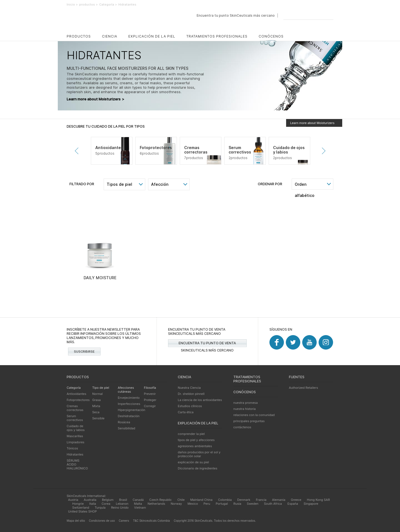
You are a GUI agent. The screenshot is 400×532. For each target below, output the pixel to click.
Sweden (252, 504)
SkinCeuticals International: (86, 496)
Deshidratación (129, 416)
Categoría (74, 388)
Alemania (279, 500)
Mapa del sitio (76, 521)
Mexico (193, 504)
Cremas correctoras (75, 408)
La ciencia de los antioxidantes (200, 400)
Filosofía (150, 388)
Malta (138, 504)
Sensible (98, 418)
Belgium (108, 500)
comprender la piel (191, 434)
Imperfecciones (129, 404)
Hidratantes (75, 454)
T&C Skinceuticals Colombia (152, 521)
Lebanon (122, 504)
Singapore (311, 504)
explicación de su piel (193, 462)
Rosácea (124, 422)
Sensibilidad (127, 428)
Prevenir (78, 151)
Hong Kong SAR (318, 500)
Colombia (225, 500)
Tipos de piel (119, 184)
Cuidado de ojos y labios (76, 428)
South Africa (273, 504)
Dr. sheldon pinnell (191, 394)
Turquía (100, 508)
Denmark (244, 500)
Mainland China (201, 500)
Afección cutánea (160, 186)
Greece (296, 500)
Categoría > (108, 4)
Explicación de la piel (152, 36)
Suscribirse (84, 352)
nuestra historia (244, 409)
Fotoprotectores (78, 400)
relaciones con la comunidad (254, 415)
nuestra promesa (246, 403)
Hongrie (78, 504)
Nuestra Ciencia (189, 388)
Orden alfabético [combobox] (305, 186)
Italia (92, 504)
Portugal (222, 504)
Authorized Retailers (303, 388)
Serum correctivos (75, 418)
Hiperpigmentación (132, 410)
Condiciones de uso (102, 521)
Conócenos (271, 36)
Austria (73, 500)
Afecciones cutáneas (126, 390)
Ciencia (110, 36)
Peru (207, 504)
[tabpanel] (112, 151)
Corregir (150, 406)
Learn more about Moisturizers (95, 99)
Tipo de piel (101, 388)
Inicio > (72, 4)
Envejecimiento (129, 398)
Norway (176, 504)
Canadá (138, 500)
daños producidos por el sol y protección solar (199, 454)
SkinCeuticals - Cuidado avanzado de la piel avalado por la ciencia (106, 20)
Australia (90, 500)
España (293, 504)
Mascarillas (75, 436)
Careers (124, 521)
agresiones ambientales (195, 446)
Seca (96, 412)
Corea (106, 504)
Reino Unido (120, 508)
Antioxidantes (77, 394)
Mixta (96, 406)
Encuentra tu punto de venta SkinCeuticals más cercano (207, 344)
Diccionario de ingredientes (197, 468)
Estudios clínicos (190, 406)
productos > (88, 4)
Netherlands (156, 504)
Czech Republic (160, 500)
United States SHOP (82, 511)
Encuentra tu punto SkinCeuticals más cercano (236, 15)
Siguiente (322, 151)
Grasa (97, 400)
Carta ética (186, 412)
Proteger (150, 400)
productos (79, 36)
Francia (261, 500)
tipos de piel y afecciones (196, 440)
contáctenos (242, 427)
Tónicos (72, 448)
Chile (181, 500)
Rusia (237, 504)
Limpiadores (76, 442)
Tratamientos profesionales (217, 36)
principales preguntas (249, 421)
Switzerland (81, 508)
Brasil (123, 500)
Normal (97, 394)
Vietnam (140, 508)
